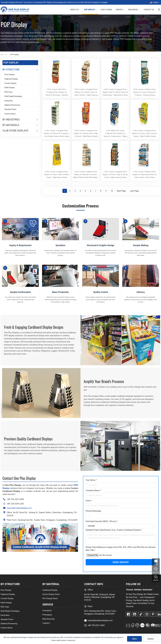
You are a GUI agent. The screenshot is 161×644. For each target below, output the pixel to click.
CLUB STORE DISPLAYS (15, 131)
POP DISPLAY (89, 10)
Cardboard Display (50, 590)
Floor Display (9, 74)
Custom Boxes (10, 114)
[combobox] (88, 516)
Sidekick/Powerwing (12, 105)
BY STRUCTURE (11, 70)
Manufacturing (48, 619)
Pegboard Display (11, 79)
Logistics (46, 623)
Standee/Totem (10, 109)
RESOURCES (133, 10)
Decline (151, 639)
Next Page (121, 191)
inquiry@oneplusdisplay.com (19, 508)
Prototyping (47, 615)
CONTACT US (149, 10)
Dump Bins (9, 101)
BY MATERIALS (11, 125)
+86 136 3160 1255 (15, 504)
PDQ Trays (8, 92)
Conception (47, 611)
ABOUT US (74, 10)
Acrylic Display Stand (51, 594)
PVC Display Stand (50, 598)
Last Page (134, 191)
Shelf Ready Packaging (13, 96)
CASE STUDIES (106, 10)
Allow (134, 639)
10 (112, 191)
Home (4, 54)
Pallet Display (10, 88)
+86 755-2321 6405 (15, 499)
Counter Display (10, 83)
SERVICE (119, 10)
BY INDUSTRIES (11, 120)
